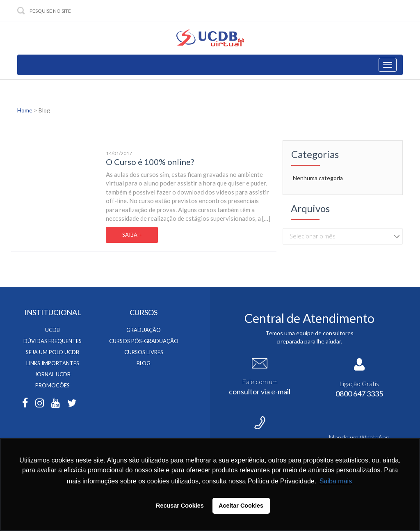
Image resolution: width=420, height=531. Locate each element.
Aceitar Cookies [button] (241, 506)
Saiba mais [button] (336, 481)
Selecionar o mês (313, 236)
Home (25, 110)
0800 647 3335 (359, 394)
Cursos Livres (144, 352)
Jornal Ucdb (52, 374)
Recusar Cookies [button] (180, 506)
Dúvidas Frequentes (52, 341)
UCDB (52, 330)
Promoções (52, 385)
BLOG (144, 363)
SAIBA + (132, 235)
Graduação (144, 330)
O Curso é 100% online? (150, 162)
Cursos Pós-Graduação (144, 341)
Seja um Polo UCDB (52, 352)
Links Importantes (53, 363)
